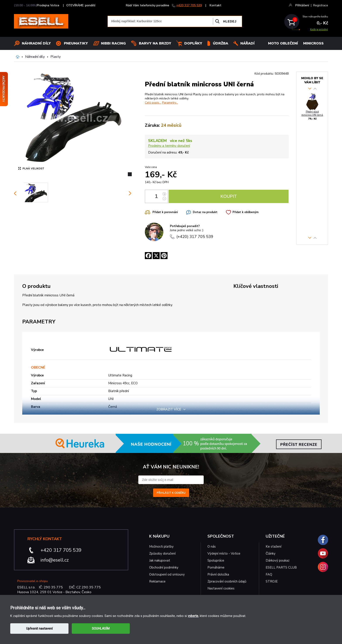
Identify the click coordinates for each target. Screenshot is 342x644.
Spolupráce (216, 560)
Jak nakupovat (160, 560)
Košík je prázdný (319, 30)
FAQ (269, 574)
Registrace (321, 5)
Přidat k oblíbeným (245, 212)
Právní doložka (218, 574)
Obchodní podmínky (164, 567)
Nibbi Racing (113, 43)
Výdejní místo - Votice (224, 553)
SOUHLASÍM (101, 629)
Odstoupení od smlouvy (167, 574)
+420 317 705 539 (189, 5)
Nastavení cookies (221, 588)
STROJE (272, 581)
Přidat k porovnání (165, 212)
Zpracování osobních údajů (227, 581)
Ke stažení (274, 547)
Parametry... (170, 103)
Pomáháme (216, 567)
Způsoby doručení (162, 553)
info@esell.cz (55, 560)
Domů (18, 57)
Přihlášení (302, 5)
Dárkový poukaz (278, 560)
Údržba (221, 43)
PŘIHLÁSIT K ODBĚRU (171, 493)
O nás (212, 547)
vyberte (193, 616)
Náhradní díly (36, 43)
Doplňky (193, 43)
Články (271, 553)
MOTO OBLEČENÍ (283, 43)
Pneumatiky (76, 43)
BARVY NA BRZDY (155, 43)
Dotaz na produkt (205, 212)
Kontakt (215, 5)
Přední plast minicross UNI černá (312, 113)
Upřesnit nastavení (39, 629)
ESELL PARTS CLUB (281, 567)
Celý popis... (153, 103)
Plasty (56, 57)
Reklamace (157, 581)
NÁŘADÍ (247, 43)
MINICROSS (313, 43)
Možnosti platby (161, 547)
